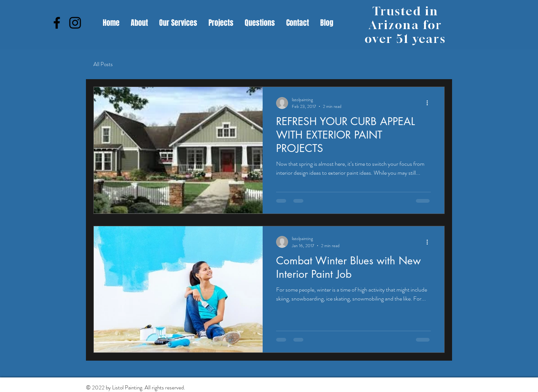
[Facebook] (57, 23)
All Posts (103, 64)
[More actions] (430, 103)
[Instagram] (75, 23)
